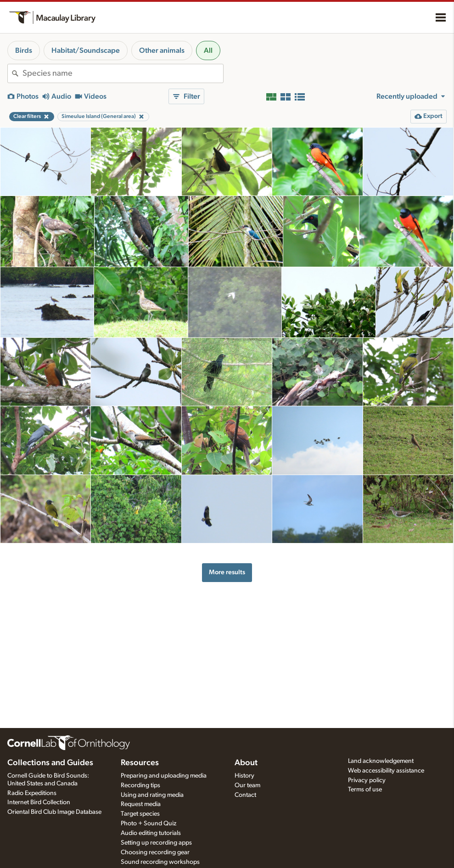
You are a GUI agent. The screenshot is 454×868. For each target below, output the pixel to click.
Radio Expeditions (32, 793)
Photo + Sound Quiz (149, 823)
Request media (141, 804)
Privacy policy (367, 780)
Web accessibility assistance (386, 771)
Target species (140, 814)
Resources (140, 763)
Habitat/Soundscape (86, 50)
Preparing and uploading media (164, 776)
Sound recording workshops (160, 862)
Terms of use (365, 790)
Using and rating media (152, 795)
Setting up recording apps (156, 843)
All (208, 50)
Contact (245, 795)
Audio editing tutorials (151, 833)
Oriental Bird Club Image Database (54, 812)
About (246, 763)
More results (227, 572)
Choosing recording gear (155, 852)
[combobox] (123, 73)
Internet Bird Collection (39, 802)
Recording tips (140, 785)
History (244, 776)
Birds (24, 50)
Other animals (162, 50)
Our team (247, 785)
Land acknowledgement (381, 761)
